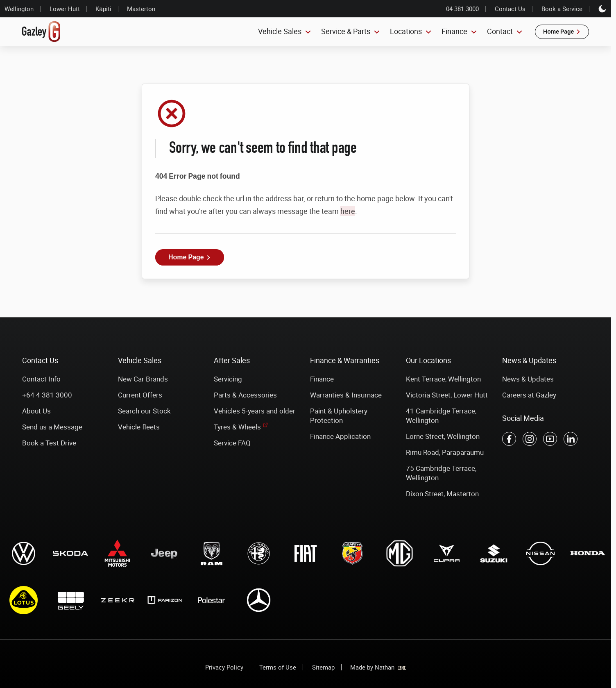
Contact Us (510, 9)
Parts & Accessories (245, 395)
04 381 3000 (462, 9)
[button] (562, 32)
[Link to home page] (41, 32)
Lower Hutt (65, 9)
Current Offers (140, 395)
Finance (322, 379)
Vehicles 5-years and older (255, 411)
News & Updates (528, 379)
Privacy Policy (224, 667)
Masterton (141, 9)
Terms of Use (278, 667)
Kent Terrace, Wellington (443, 379)
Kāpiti (103, 9)
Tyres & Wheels (237, 427)
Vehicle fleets (139, 427)
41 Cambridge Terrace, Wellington (441, 416)
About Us (36, 411)
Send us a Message (52, 427)
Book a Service (562, 9)
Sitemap (323, 667)
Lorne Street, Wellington (443, 436)
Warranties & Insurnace (346, 395)
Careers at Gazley (529, 395)
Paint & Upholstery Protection (339, 416)
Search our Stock (144, 411)
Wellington (19, 9)
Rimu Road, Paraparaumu (445, 452)
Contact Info (41, 379)
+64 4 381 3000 (47, 395)
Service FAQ (232, 443)
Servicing (228, 379)
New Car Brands (143, 379)
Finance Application (340, 436)
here (348, 211)
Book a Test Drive (49, 443)
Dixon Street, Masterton (442, 494)
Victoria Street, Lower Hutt (447, 395)
